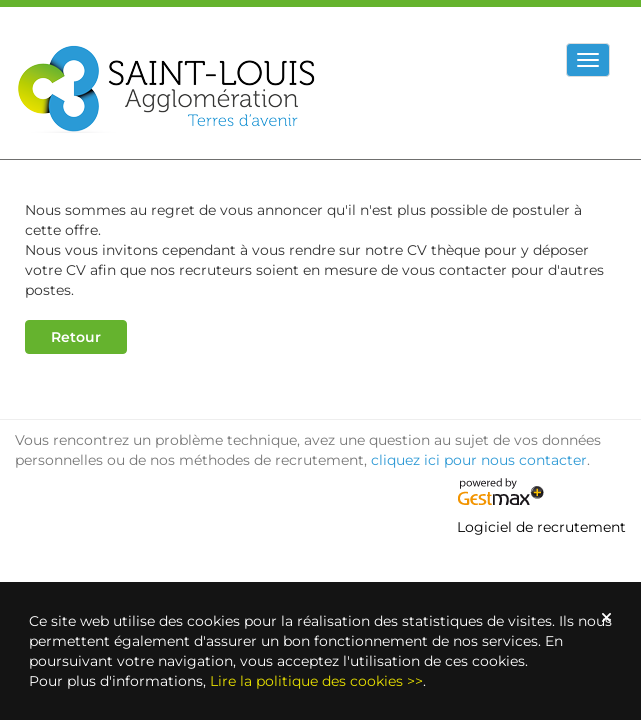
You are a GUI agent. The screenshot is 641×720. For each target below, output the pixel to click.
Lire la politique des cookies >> (316, 681)
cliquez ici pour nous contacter (479, 460)
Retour (76, 337)
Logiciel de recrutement (541, 527)
